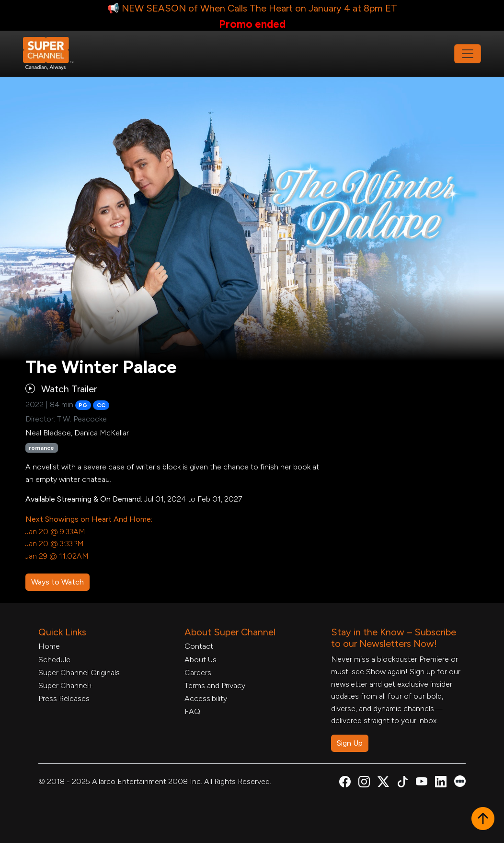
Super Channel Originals (79, 673)
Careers (198, 673)
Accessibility (206, 698)
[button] (483, 820)
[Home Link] (55, 54)
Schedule (54, 660)
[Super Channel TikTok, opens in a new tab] (402, 783)
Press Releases (64, 698)
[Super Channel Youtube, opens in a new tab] (422, 783)
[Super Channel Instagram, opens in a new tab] (364, 783)
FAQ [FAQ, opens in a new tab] (192, 711)
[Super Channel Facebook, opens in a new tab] (345, 783)
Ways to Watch (57, 582)
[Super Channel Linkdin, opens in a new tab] (441, 783)
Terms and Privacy (215, 685)
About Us (200, 660)
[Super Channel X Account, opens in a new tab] (383, 783)
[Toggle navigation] (468, 54)
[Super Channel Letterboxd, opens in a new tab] (460, 780)
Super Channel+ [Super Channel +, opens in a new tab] (66, 685)
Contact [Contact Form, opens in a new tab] (199, 646)
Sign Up (350, 743)
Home (49, 646)
